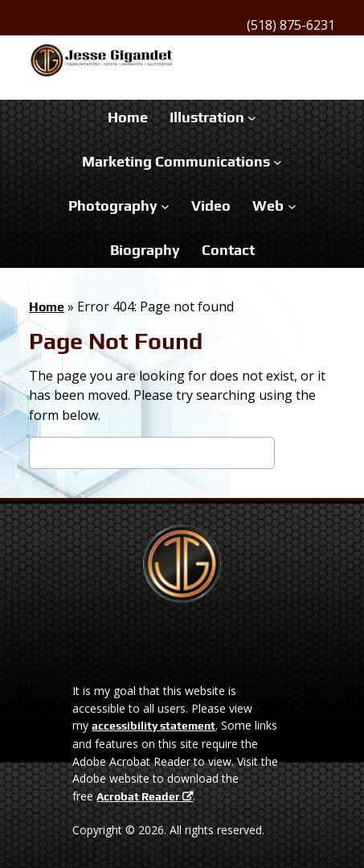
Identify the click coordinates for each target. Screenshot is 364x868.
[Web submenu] (292, 206)
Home (47, 307)
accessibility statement (153, 726)
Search (305, 456)
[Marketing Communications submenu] (278, 162)
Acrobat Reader (138, 796)
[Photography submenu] (165, 206)
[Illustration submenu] (252, 118)
